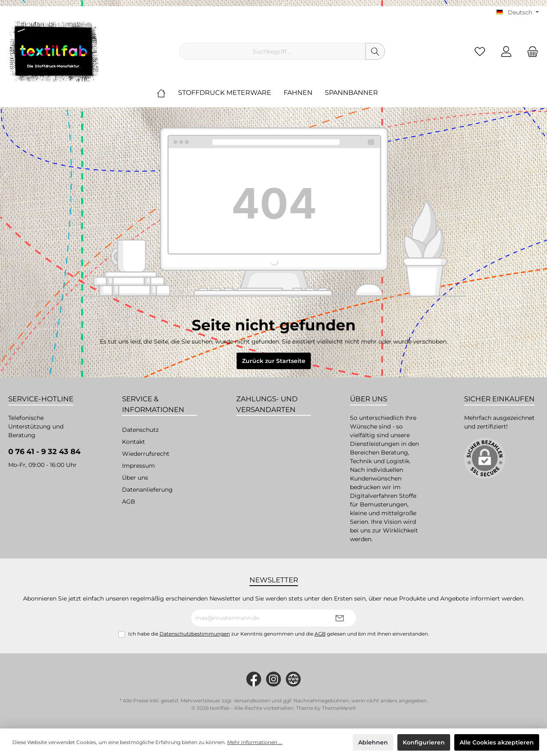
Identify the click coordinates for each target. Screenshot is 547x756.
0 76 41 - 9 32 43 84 (44, 452)
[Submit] (340, 618)
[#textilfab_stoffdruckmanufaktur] (273, 679)
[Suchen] (375, 51)
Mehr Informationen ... (255, 742)
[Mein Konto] (506, 51)
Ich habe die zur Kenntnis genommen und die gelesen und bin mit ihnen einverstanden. (279, 634)
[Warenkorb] (530, 51)
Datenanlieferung (147, 490)
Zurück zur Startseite (274, 361)
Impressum (139, 466)
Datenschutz (140, 430)
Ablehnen (373, 742)
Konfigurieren (424, 742)
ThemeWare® (339, 708)
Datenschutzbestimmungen (195, 634)
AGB (129, 502)
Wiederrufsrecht (146, 454)
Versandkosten (252, 701)
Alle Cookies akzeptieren (497, 742)
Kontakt (134, 442)
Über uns (135, 478)
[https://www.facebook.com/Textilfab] (254, 679)
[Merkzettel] (480, 51)
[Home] (167, 93)
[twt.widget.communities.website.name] (293, 679)
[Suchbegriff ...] (272, 51)
